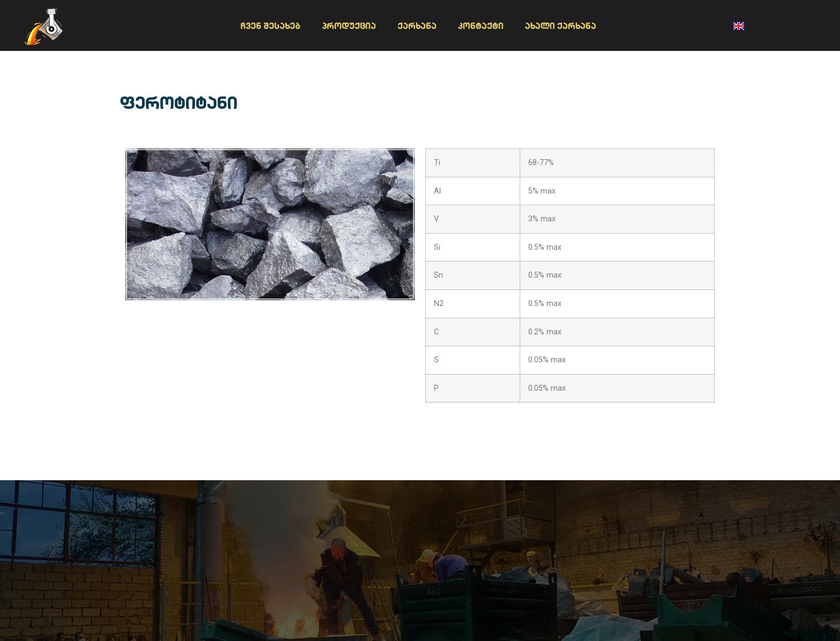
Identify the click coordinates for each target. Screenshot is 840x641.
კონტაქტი (481, 26)
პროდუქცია (349, 26)
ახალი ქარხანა (561, 26)
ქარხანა (417, 26)
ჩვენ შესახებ (271, 26)
